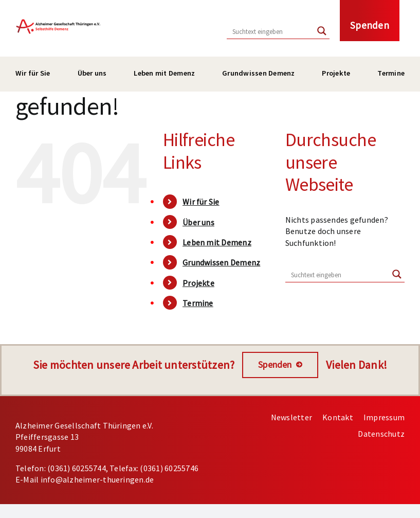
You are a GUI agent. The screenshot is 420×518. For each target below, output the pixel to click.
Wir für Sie (201, 202)
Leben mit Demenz (217, 242)
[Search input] (271, 31)
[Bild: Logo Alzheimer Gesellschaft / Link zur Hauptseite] (58, 20)
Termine (198, 303)
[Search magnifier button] (322, 31)
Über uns (198, 222)
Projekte (198, 283)
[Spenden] (280, 365)
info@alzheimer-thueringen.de (97, 479)
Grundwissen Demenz (221, 262)
